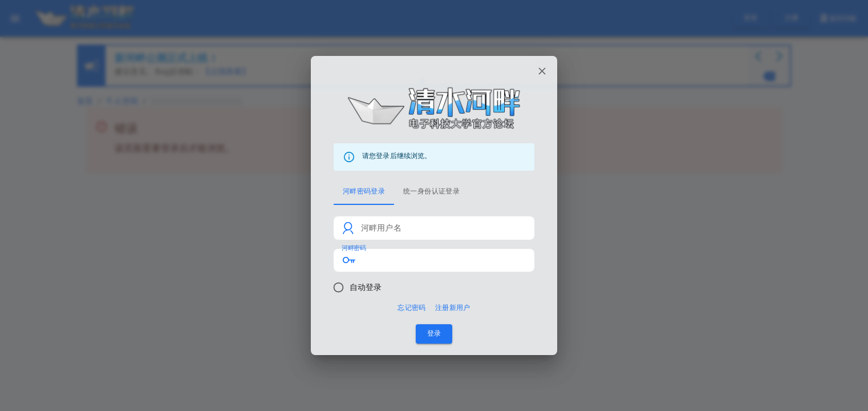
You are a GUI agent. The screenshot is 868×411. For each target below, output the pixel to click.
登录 (434, 334)
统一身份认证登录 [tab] (431, 191)
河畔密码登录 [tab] (364, 191)
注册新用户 (453, 308)
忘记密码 (411, 308)
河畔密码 (354, 248)
